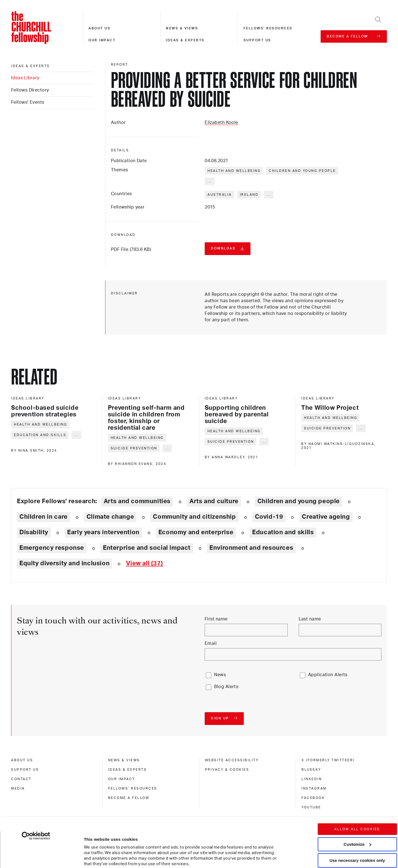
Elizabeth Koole (221, 123)
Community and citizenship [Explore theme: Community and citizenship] (194, 517)
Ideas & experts (185, 40)
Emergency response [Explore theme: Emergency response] (52, 548)
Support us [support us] (25, 770)
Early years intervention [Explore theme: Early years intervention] (103, 532)
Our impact (102, 40)
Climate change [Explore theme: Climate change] (110, 517)
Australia (220, 195)
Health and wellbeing (234, 171)
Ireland (249, 195)
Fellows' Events (28, 102)
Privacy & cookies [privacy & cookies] (227, 770)
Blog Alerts (226, 687)
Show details (91, 847)
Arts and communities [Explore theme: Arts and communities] (137, 501)
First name (216, 619)
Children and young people (302, 171)
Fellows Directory (30, 90)
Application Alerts (328, 675)
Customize (358, 801)
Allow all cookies (357, 786)
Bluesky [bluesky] (311, 770)
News (220, 675)
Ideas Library (25, 78)
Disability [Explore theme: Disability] (34, 532)
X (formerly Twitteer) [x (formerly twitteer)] (328, 760)
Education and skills (40, 435)
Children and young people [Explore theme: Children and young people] (299, 501)
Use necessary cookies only (357, 818)
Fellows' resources (268, 28)
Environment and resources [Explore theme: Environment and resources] (251, 548)
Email (211, 643)
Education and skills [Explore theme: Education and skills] (283, 532)
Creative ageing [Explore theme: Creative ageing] (326, 517)
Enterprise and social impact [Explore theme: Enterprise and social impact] (147, 548)
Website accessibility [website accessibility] (232, 760)
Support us (257, 40)
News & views (182, 28)
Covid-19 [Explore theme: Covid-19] (269, 517)
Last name (310, 619)
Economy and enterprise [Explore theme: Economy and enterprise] (196, 532)
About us (99, 28)
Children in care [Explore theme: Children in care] (44, 517)
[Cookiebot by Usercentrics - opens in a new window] (36, 793)
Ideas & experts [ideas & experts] (31, 66)
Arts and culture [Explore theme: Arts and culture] (214, 501)
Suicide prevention (134, 448)
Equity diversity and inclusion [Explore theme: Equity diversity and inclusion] (64, 563)
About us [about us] (22, 760)
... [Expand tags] (210, 181)
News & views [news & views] (124, 760)
